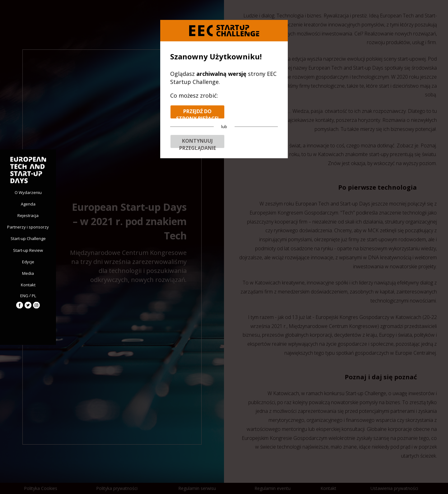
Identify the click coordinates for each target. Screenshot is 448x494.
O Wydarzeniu (28, 192)
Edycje (28, 261)
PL (34, 295)
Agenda (28, 204)
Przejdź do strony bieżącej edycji (197, 113)
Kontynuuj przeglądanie (198, 143)
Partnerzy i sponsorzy (28, 227)
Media (28, 273)
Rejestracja (28, 215)
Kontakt (28, 285)
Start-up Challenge (28, 238)
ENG (24, 295)
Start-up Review (28, 250)
